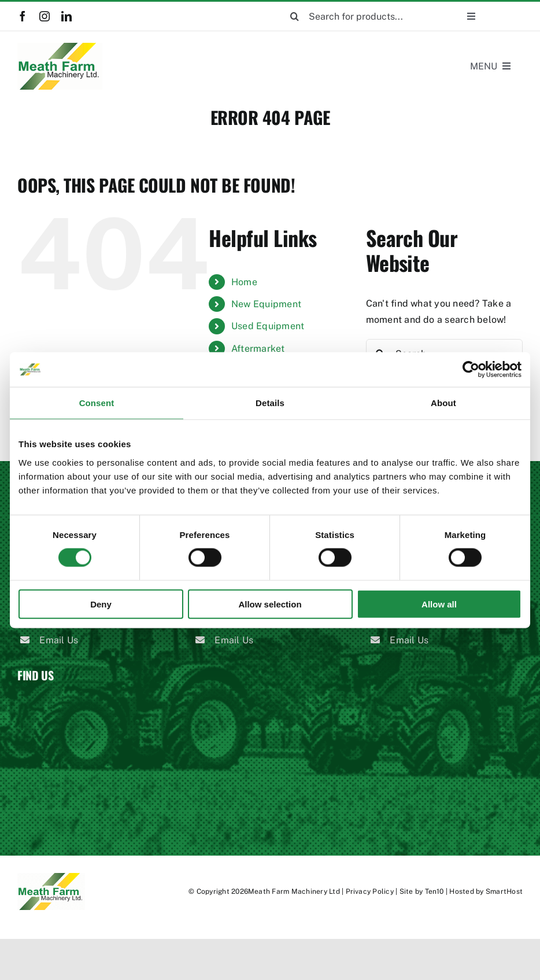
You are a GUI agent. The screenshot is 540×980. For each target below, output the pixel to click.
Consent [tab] (97, 403)
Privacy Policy (370, 891)
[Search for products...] (357, 16)
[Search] (294, 16)
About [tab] (443, 403)
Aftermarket (258, 349)
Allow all (439, 604)
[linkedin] (66, 16)
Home (244, 282)
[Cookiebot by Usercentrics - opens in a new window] (471, 370)
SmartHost (504, 891)
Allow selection (270, 604)
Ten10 (434, 891)
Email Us (59, 640)
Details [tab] (270, 403)
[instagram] (45, 16)
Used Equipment (268, 326)
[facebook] (23, 16)
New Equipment (266, 304)
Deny (101, 604)
